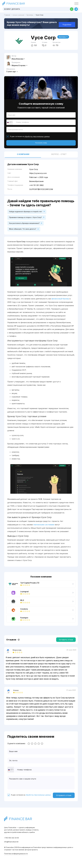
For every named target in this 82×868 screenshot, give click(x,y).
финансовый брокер (60, 300)
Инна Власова (18, 59)
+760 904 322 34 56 (11, 840)
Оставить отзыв (66, 641)
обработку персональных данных (37, 137)
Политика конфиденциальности (16, 856)
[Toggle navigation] (76, 4)
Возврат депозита (12, 9)
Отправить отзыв (64, 797)
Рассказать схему (41, 144)
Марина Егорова (19, 65)
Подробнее (67, 25)
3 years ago (12, 71)
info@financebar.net (11, 844)
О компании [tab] (23, 156)
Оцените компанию (16, 745)
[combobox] (10, 123)
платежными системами (44, 526)
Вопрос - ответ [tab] (59, 156)
